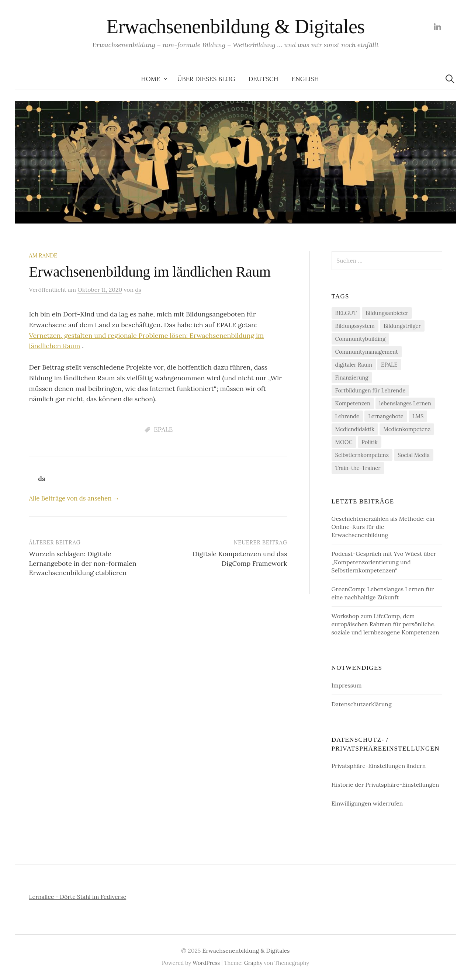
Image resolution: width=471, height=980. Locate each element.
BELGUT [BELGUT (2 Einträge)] (346, 313)
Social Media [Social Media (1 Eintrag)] (414, 455)
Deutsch (264, 79)
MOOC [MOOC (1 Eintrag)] (344, 442)
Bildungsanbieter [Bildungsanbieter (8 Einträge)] (387, 313)
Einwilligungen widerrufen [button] (367, 803)
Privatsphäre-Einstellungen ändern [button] (379, 766)
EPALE (163, 429)
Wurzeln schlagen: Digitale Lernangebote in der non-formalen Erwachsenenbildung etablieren (83, 563)
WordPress (206, 963)
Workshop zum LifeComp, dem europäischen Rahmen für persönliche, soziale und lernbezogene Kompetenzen (385, 624)
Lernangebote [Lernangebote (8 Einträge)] (386, 416)
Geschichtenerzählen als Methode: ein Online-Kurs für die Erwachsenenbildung (383, 527)
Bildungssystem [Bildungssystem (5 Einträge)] (355, 326)
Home (150, 79)
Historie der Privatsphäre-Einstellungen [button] (385, 785)
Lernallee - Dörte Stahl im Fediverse (78, 897)
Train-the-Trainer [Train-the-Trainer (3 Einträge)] (358, 468)
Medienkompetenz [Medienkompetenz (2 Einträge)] (407, 429)
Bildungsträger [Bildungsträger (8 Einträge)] (402, 326)
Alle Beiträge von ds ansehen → (74, 498)
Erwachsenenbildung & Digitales (236, 27)
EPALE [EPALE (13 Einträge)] (389, 365)
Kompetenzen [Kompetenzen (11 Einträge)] (353, 403)
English (305, 79)
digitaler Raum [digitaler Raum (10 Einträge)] (354, 365)
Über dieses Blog (206, 79)
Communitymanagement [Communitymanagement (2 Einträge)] (367, 352)
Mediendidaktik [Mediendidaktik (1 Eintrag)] (355, 429)
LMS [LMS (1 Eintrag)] (418, 416)
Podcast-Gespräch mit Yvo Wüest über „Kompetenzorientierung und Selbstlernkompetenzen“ (384, 562)
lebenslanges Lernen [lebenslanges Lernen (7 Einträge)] (405, 403)
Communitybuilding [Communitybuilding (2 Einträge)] (361, 339)
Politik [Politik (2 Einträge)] (370, 442)
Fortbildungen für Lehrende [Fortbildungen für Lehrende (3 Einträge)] (370, 390)
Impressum (347, 685)
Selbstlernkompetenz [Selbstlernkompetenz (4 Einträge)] (362, 455)
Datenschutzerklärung (362, 704)
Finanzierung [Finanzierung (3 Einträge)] (352, 378)
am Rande (43, 255)
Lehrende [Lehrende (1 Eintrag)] (347, 416)
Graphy (253, 963)
